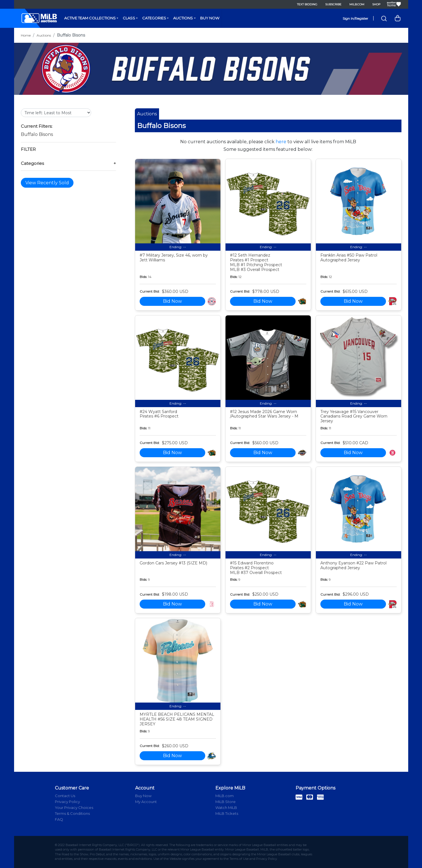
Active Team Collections (90, 18)
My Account (146, 802)
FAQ (59, 819)
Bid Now (172, 301)
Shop (376, 4)
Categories (154, 18)
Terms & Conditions (72, 813)
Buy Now (210, 18)
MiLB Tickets (227, 813)
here (281, 142)
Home (26, 35)
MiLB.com (357, 4)
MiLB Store (225, 802)
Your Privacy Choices (74, 808)
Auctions (183, 18)
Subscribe (333, 4)
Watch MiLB (226, 808)
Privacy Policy (67, 802)
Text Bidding (307, 4)
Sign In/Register (355, 18)
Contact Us (65, 796)
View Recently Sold (47, 183)
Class (129, 18)
